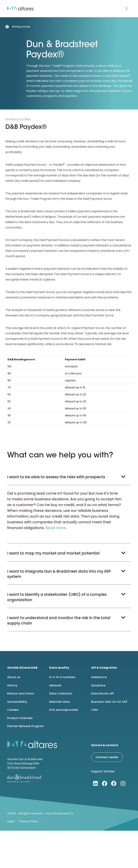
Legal (11, 821)
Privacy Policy (29, 821)
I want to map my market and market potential (53, 553)
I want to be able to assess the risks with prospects (56, 477)
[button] (127, 9)
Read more (56, 528)
